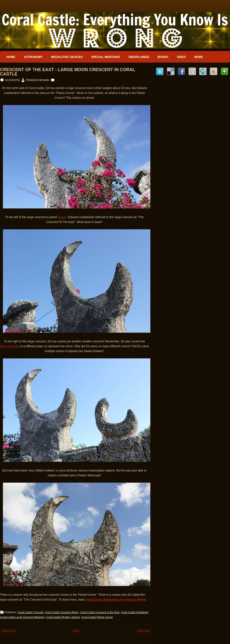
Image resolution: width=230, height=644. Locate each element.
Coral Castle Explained (134, 612)
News (199, 57)
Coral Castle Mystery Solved (63, 617)
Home (11, 57)
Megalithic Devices (67, 57)
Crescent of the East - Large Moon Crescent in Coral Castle (68, 72)
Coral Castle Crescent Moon (62, 612)
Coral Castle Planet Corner (97, 617)
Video (181, 57)
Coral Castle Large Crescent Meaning (22, 617)
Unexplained (139, 57)
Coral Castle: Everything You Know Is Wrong (116, 600)
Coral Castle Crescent (31, 612)
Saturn (62, 217)
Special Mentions (106, 57)
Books (163, 57)
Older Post (143, 630)
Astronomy (33, 57)
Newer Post (9, 630)
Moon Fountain (10, 346)
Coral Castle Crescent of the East (100, 612)
